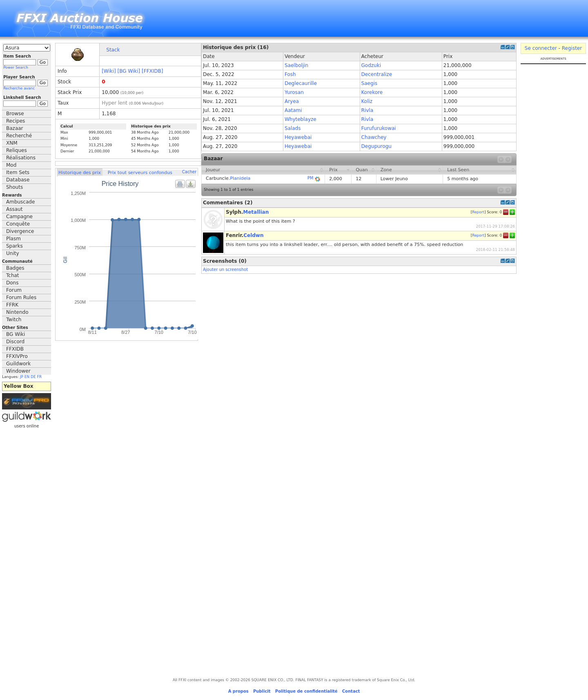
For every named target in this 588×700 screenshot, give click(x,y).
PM (311, 178)
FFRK (12, 305)
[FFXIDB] (152, 71)
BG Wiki (16, 334)
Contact (351, 691)
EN (27, 377)
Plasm (13, 239)
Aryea (292, 101)
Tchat (13, 275)
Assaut (14, 209)
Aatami (293, 110)
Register (572, 48)
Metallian (256, 212)
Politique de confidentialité (306, 691)
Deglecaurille (301, 83)
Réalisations (21, 158)
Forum (14, 290)
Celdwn (253, 235)
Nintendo (17, 312)
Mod (11, 165)
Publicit (262, 691)
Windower (18, 371)
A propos (238, 691)
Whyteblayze (301, 119)
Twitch (14, 320)
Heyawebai (298, 137)
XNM (12, 143)
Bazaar (15, 128)
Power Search (16, 67)
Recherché (19, 136)
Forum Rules (21, 297)
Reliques (17, 150)
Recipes (16, 121)
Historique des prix (80, 173)
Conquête (18, 224)
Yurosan (294, 92)
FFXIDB (15, 349)
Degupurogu (376, 146)
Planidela (240, 178)
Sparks (14, 246)
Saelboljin (296, 65)
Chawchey (374, 137)
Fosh (290, 74)
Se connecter (541, 48)
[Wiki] (109, 71)
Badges (15, 268)
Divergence (20, 231)
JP (22, 377)
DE (33, 377)
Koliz (367, 101)
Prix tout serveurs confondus (140, 173)
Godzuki (371, 65)
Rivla (367, 110)
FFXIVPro (17, 356)
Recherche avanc (19, 88)
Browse (15, 114)
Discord (15, 342)
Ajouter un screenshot (225, 269)
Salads (293, 128)
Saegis (370, 83)
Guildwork (18, 364)
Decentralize (377, 74)
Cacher (189, 172)
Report (478, 212)
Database (18, 180)
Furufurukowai (379, 128)
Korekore (372, 92)
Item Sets (18, 172)
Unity (13, 253)
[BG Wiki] (129, 71)
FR (39, 377)
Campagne (19, 217)
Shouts (14, 187)
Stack (113, 50)
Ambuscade (20, 202)
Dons (12, 283)
